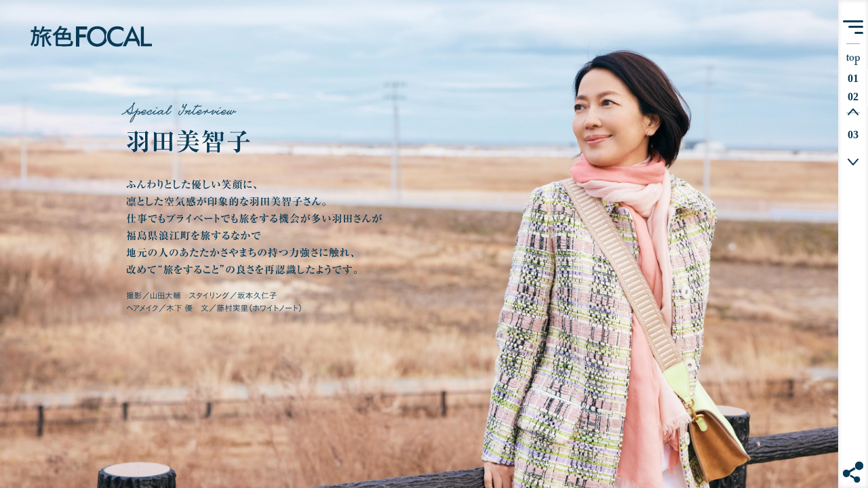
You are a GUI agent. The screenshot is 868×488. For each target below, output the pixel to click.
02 (856, 97)
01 (856, 78)
